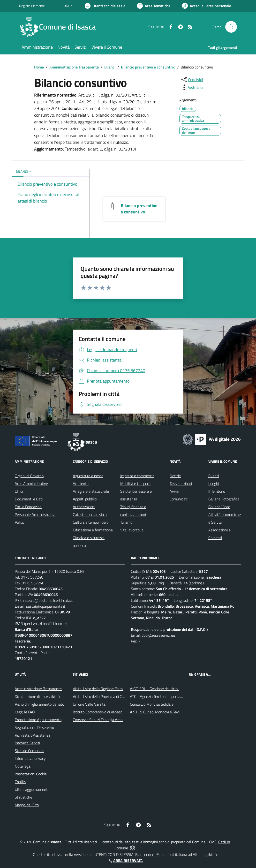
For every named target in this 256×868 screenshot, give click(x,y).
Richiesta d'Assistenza (33, 735)
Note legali (23, 766)
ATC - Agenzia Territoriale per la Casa (159, 696)
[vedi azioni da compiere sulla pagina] (193, 87)
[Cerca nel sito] (231, 27)
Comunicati (179, 499)
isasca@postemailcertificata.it (49, 600)
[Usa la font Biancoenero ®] (105, 6)
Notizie (175, 476)
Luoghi (214, 483)
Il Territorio (217, 491)
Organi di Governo (29, 476)
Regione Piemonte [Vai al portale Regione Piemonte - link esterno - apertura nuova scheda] (32, 6)
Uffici (19, 491)
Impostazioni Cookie (31, 774)
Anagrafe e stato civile (91, 491)
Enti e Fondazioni (29, 507)
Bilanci (110, 67)
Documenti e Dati (29, 499)
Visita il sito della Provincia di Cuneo (101, 696)
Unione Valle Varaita (89, 704)
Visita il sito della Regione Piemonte (102, 689)
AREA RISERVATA (125, 860)
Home (39, 67)
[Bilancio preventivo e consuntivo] (113, 206)
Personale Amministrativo (36, 514)
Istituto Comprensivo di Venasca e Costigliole (109, 712)
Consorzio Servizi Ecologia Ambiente (102, 720)
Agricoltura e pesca (88, 476)
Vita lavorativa (132, 530)
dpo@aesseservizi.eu (158, 635)
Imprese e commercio (137, 476)
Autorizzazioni (84, 507)
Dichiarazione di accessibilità (37, 696)
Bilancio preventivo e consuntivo (148, 67)
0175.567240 (32, 577)
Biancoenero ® (147, 854)
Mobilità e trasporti (135, 483)
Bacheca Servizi (27, 743)
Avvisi (174, 491)
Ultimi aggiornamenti (32, 789)
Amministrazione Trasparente (74, 67)
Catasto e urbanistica (90, 514)
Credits (20, 782)
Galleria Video (219, 507)
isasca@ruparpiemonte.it (45, 606)
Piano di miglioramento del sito (39, 704)
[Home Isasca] (60, 27)
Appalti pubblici (85, 499)
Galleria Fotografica (224, 499)
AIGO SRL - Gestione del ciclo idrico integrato (166, 689)
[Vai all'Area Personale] (207, 6)
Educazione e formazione (93, 530)
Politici (20, 522)
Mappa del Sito (27, 805)
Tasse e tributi (181, 483)
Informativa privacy (30, 758)
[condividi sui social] (192, 80)
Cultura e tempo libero (91, 522)
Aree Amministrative (31, 483)
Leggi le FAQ (25, 712)
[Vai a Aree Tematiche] (154, 6)
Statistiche (23, 797)
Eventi (214, 476)
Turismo (126, 522)
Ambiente (81, 483)
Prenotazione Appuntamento (38, 720)
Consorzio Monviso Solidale (152, 704)
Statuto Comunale (30, 751)
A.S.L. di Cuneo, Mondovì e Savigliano (160, 712)
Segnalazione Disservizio (34, 727)
